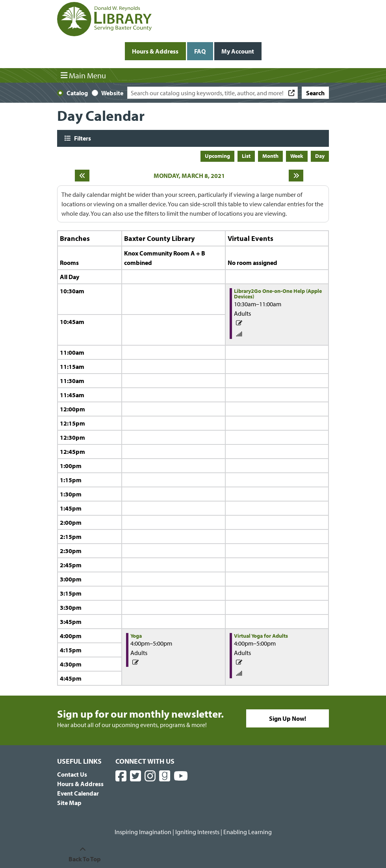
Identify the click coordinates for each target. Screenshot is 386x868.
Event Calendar (78, 793)
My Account (238, 51)
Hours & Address (155, 51)
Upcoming (217, 156)
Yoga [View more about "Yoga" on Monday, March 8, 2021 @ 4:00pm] (136, 636)
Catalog (77, 93)
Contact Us (72, 774)
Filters (82, 138)
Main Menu (84, 75)
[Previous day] (82, 176)
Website (112, 93)
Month (270, 156)
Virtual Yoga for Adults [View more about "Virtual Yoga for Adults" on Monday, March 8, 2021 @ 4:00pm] (261, 636)
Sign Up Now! (288, 718)
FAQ (200, 51)
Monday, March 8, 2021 (189, 176)
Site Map (69, 803)
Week (297, 156)
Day (320, 156)
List (246, 156)
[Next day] (296, 176)
